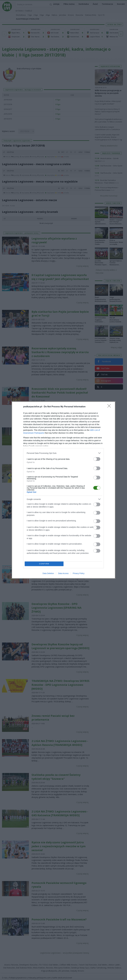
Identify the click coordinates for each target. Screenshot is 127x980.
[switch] (97, 459)
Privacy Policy (79, 573)
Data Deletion (48, 573)
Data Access (63, 573)
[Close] (110, 407)
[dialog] (63, 490)
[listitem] (63, 453)
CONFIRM (44, 564)
